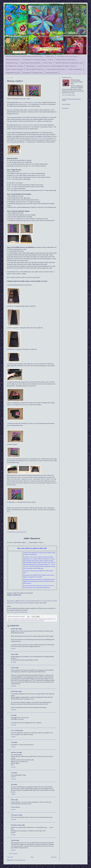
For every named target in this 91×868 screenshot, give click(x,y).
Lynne (13, 742)
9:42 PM (13, 810)
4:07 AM (13, 835)
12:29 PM (13, 725)
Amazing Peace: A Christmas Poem (32, 73)
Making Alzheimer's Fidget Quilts (66, 60)
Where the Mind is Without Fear (35, 69)
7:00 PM (13, 794)
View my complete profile (69, 95)
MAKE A (14, 595)
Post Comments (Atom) (20, 860)
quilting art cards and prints (39, 138)
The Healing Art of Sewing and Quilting (34, 60)
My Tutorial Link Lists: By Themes (67, 56)
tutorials (28, 621)
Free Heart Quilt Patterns (13, 60)
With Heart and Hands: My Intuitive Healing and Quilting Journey (24, 56)
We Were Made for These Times (56, 69)
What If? (51, 60)
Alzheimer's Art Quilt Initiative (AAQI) (46, 601)
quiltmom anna (15, 752)
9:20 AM (13, 649)
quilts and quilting (21, 621)
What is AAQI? (48, 63)
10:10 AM (13, 662)
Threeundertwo (15, 815)
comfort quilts (22, 619)
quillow (15, 621)
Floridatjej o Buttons (16, 825)
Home (32, 857)
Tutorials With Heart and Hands (37, 621)
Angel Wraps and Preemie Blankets (30, 63)
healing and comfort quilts (44, 619)
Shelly (13, 785)
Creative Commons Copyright (14, 69)
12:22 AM (13, 779)
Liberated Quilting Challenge (21, 603)
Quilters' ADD (50, 56)
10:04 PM (13, 820)
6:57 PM (13, 767)
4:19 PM (13, 747)
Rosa (12, 715)
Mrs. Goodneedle (15, 731)
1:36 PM (13, 737)
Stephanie (14, 840)
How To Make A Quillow (26, 125)
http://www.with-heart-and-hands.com (17, 612)
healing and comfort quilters (31, 619)
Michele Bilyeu (11, 601)
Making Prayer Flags (12, 63)
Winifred (13, 668)
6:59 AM (13, 850)
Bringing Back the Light (13, 73)
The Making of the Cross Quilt (14, 66)
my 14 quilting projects (27, 102)
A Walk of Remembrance (75, 69)
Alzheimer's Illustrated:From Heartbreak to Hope (69, 63)
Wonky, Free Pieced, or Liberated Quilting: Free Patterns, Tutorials (56, 66)
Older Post (54, 857)
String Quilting (30, 66)
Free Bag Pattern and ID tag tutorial (17, 532)
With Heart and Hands (25, 601)
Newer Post (10, 857)
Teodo (13, 773)
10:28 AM (13, 686)
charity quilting (15, 619)
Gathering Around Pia (52, 73)
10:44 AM (13, 710)
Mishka (13, 800)
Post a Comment (13, 854)
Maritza (13, 654)
